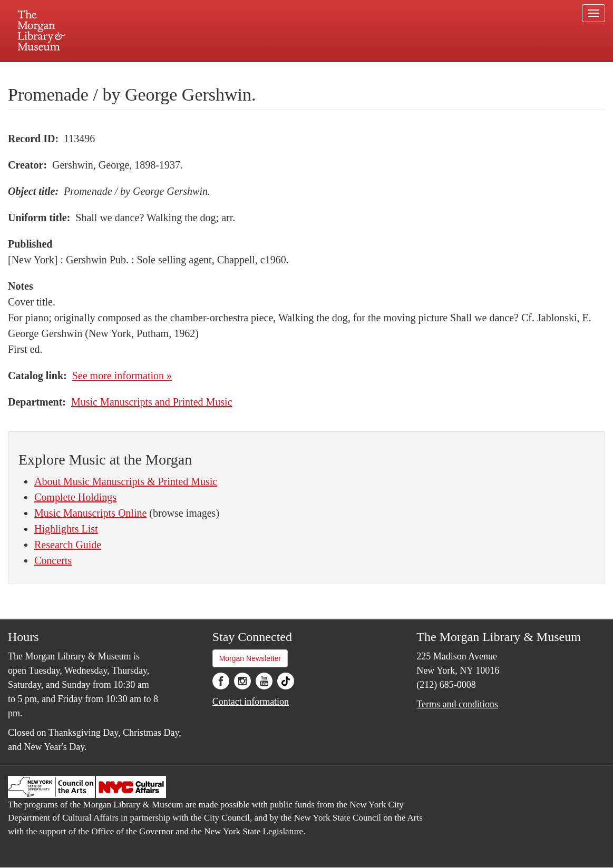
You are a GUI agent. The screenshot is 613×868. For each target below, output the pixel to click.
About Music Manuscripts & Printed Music (126, 481)
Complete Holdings (75, 497)
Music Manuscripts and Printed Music (152, 402)
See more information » (122, 376)
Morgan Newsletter (250, 658)
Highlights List (66, 529)
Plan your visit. (181, 71)
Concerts (53, 560)
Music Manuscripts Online (90, 513)
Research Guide (68, 545)
